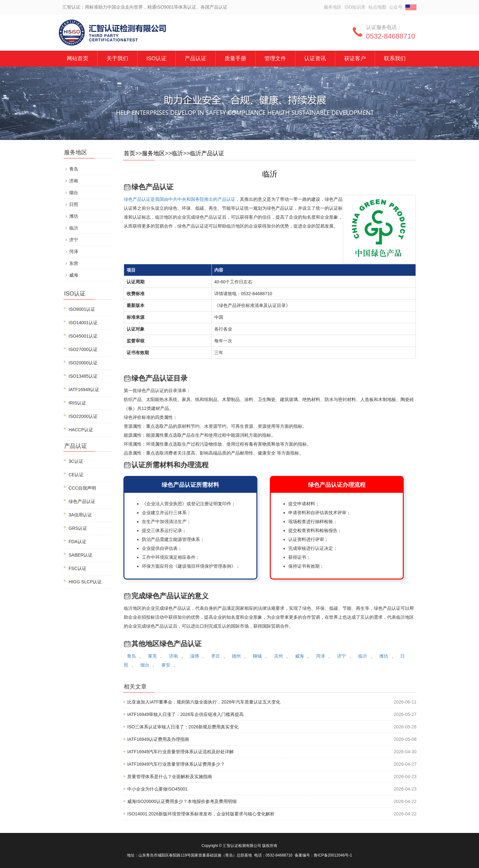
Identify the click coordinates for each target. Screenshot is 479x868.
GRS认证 (78, 528)
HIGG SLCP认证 (85, 582)
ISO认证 (156, 58)
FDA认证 (77, 542)
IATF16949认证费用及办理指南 (158, 739)
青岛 (131, 656)
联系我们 (395, 58)
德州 (236, 656)
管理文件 (275, 58)
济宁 (342, 656)
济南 (173, 656)
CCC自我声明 (82, 488)
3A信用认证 (80, 515)
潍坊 (384, 656)
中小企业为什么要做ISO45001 (157, 789)
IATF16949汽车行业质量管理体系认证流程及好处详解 (181, 752)
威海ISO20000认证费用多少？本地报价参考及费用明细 (182, 801)
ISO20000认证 (83, 363)
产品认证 (195, 58)
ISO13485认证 (83, 376)
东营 (74, 263)
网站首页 (77, 58)
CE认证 (76, 475)
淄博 (195, 656)
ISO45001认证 (83, 336)
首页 (129, 153)
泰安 (166, 665)
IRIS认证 (77, 403)
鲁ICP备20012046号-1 (333, 855)
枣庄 (216, 656)
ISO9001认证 (82, 309)
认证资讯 (315, 58)
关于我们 (117, 58)
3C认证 (76, 461)
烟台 (145, 665)
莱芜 (152, 656)
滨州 (278, 656)
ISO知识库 (355, 7)
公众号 (396, 7)
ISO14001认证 (83, 323)
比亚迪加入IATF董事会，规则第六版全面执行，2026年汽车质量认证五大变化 (204, 702)
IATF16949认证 (84, 390)
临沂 (177, 153)
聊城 (257, 656)
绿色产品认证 (82, 501)
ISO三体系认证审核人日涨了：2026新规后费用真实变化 (183, 727)
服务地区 (333, 7)
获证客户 (355, 58)
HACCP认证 (81, 430)
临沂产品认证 (207, 153)
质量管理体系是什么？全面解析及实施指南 (170, 777)
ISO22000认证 (83, 416)
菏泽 (321, 656)
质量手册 (235, 58)
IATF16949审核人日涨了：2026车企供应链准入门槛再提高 (185, 714)
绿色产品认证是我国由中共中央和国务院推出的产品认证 (180, 199)
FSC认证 (77, 568)
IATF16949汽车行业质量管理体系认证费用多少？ (176, 764)
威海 (299, 656)
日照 (74, 204)
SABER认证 (81, 555)
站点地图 (377, 7)
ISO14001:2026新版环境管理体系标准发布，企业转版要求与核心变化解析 (201, 814)
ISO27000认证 (83, 349)
